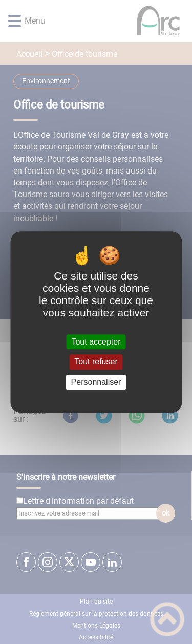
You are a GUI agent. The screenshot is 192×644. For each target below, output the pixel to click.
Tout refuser (96, 362)
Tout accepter (96, 342)
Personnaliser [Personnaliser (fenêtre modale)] (96, 382)
